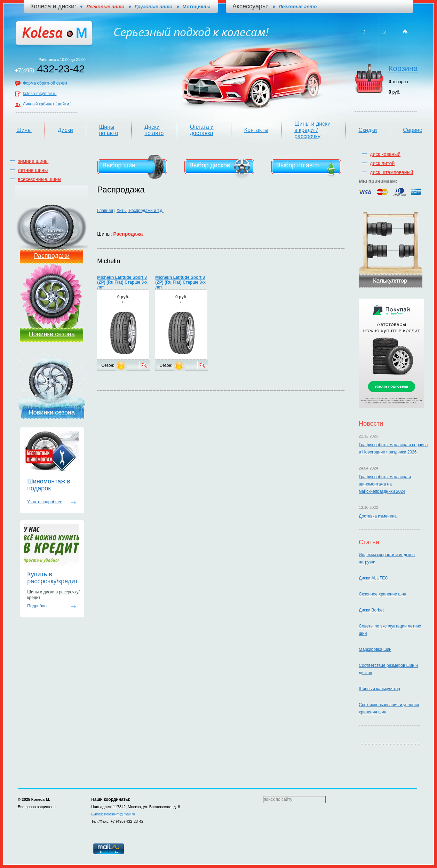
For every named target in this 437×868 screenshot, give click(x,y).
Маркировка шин (375, 649)
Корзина (403, 68)
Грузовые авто (154, 7)
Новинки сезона (52, 334)
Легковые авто (298, 7)
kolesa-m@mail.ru (40, 94)
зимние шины (33, 161)
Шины (24, 130)
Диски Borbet (371, 610)
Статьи (369, 542)
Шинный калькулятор (379, 689)
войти (64, 104)
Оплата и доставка (202, 130)
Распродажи (52, 256)
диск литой (382, 163)
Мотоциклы (197, 7)
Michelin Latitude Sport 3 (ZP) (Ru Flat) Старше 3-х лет (122, 282)
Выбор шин (119, 165)
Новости (371, 424)
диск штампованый (391, 172)
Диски (65, 130)
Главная (105, 211)
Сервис (412, 130)
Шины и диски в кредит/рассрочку (312, 130)
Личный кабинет (39, 104)
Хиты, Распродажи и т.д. (140, 211)
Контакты (256, 130)
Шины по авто (109, 130)
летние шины (33, 170)
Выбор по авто (297, 165)
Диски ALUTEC (373, 578)
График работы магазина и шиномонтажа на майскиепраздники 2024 (385, 484)
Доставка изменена (378, 516)
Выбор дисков (210, 165)
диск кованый (385, 154)
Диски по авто (154, 130)
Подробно (37, 606)
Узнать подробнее (45, 502)
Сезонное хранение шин (382, 594)
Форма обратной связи (45, 83)
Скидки (368, 130)
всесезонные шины (39, 179)
